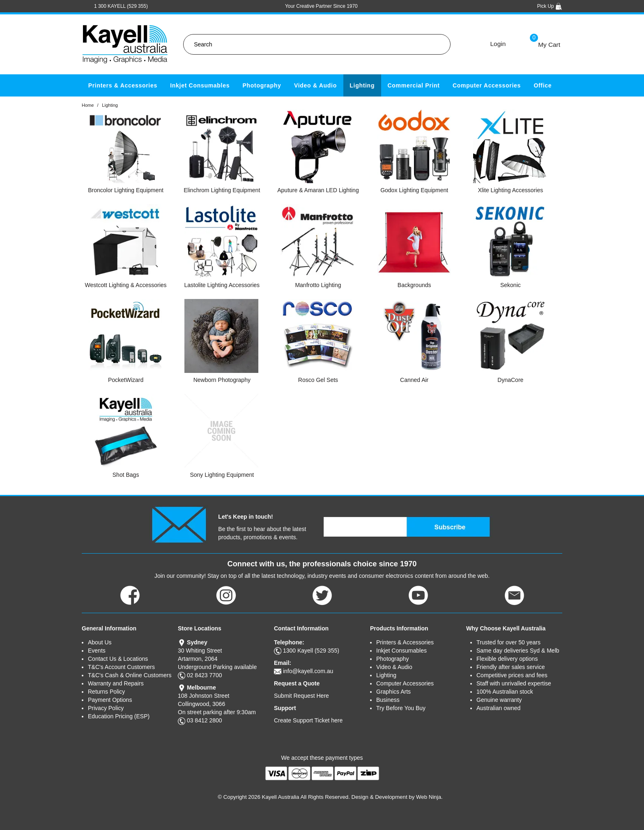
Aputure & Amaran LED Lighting (318, 190)
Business (388, 700)
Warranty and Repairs (116, 683)
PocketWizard (126, 380)
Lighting (362, 85)
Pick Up (550, 6)
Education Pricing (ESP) (119, 716)
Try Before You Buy (401, 708)
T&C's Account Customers (121, 667)
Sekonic (511, 285)
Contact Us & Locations (118, 659)
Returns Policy (106, 692)
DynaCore (510, 380)
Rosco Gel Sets (318, 380)
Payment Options (110, 700)
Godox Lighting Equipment (414, 190)
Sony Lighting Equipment (222, 475)
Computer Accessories (487, 85)
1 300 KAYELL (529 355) (121, 6)
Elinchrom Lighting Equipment (222, 190)
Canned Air (414, 380)
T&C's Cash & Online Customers (130, 675)
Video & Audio (315, 85)
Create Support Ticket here (308, 720)
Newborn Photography (222, 380)
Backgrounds (414, 285)
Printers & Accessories (123, 85)
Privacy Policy (106, 708)
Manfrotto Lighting (318, 285)
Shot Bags (126, 475)
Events (97, 651)
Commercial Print (414, 85)
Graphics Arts (393, 692)
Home (88, 105)
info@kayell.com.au (308, 671)
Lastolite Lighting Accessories (222, 285)
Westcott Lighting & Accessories (126, 285)
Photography (262, 85)
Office (543, 85)
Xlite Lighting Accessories (510, 190)
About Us (100, 642)
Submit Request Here (301, 696)
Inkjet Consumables (200, 85)
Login (498, 44)
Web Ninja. (429, 797)
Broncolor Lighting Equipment (126, 190)
